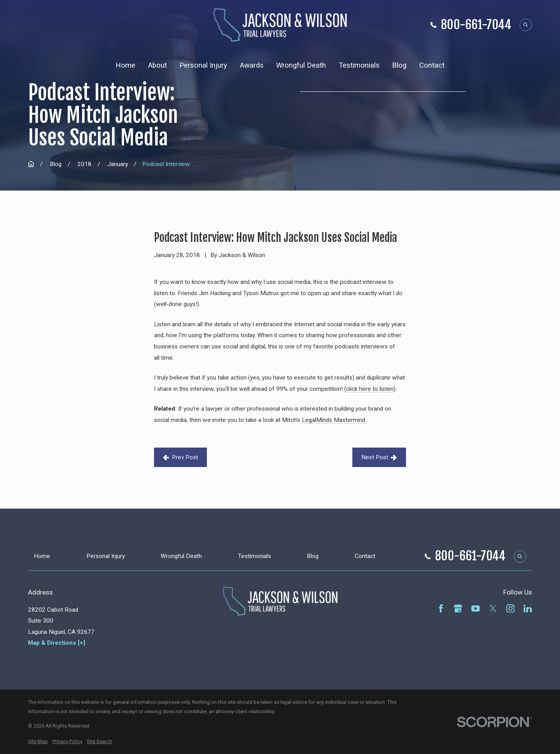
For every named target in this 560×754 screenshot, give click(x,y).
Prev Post (180, 457)
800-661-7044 (476, 25)
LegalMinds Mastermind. (334, 420)
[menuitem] (38, 742)
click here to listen (370, 389)
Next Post (379, 457)
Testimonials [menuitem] (359, 65)
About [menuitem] (157, 65)
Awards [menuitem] (252, 65)
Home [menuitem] (125, 65)
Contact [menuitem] (432, 65)
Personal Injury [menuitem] (203, 65)
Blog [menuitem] (399, 65)
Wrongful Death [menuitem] (301, 65)
